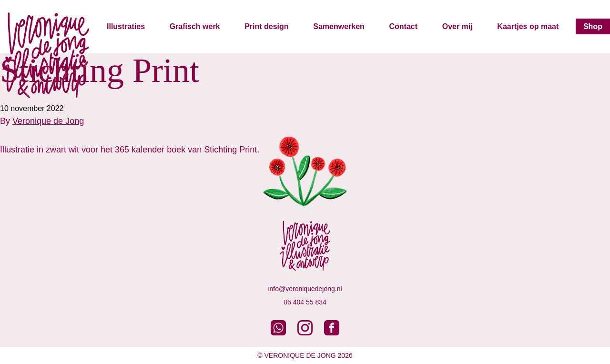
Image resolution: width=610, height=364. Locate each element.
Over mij (457, 26)
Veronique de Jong (48, 121)
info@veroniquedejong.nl (305, 289)
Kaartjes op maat (528, 26)
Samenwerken (339, 26)
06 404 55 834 (305, 302)
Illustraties (126, 26)
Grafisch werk (195, 26)
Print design (266, 26)
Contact (403, 26)
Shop (593, 26)
